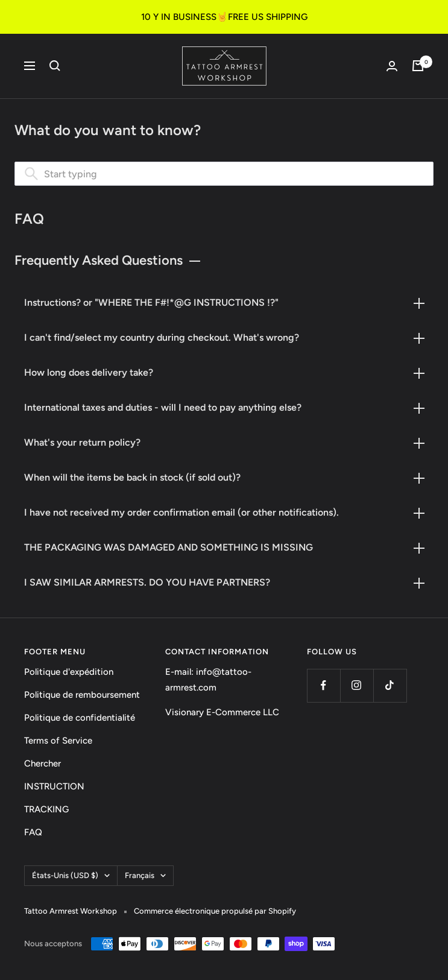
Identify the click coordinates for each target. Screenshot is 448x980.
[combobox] (224, 174)
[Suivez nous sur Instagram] (357, 685)
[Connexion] (392, 66)
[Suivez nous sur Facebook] (323, 685)
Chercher (43, 763)
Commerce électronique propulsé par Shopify (215, 911)
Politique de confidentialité (80, 718)
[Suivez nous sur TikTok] (390, 685)
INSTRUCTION (54, 786)
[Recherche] (55, 66)
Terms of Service (58, 741)
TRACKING (46, 809)
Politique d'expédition (69, 672)
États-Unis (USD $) (71, 875)
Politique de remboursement (82, 695)
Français (145, 875)
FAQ (33, 832)
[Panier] (418, 66)
